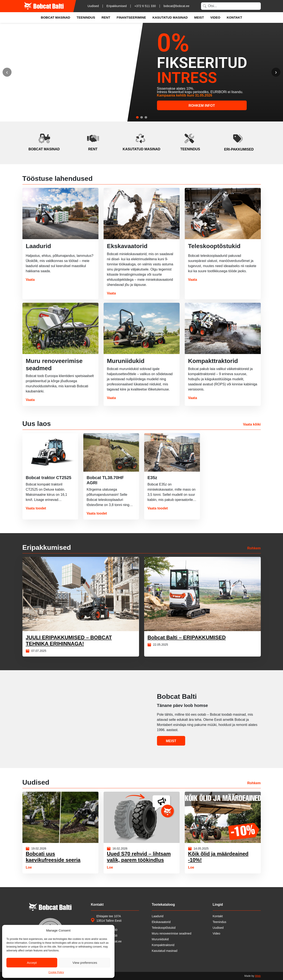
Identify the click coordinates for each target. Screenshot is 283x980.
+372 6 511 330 (145, 6)
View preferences (85, 963)
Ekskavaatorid (161, 922)
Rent (106, 17)
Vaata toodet (36, 508)
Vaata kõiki (252, 424)
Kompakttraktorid (163, 945)
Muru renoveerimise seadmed (172, 933)
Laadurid (158, 916)
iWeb (258, 976)
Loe (29, 867)
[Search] (231, 6)
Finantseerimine (131, 17)
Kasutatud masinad (170, 17)
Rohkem (254, 548)
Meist (199, 17)
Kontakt (234, 17)
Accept (32, 963)
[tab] (137, 117)
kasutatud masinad (141, 149)
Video (215, 17)
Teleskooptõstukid (164, 928)
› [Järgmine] (276, 72)
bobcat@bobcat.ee (177, 6)
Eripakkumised (117, 6)
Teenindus (86, 17)
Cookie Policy (56, 972)
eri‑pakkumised (239, 149)
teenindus (190, 149)
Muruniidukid (160, 939)
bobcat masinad (44, 149)
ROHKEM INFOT (202, 106)
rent (93, 149)
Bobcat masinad (55, 17)
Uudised (93, 6)
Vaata (30, 280)
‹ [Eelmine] (7, 72)
